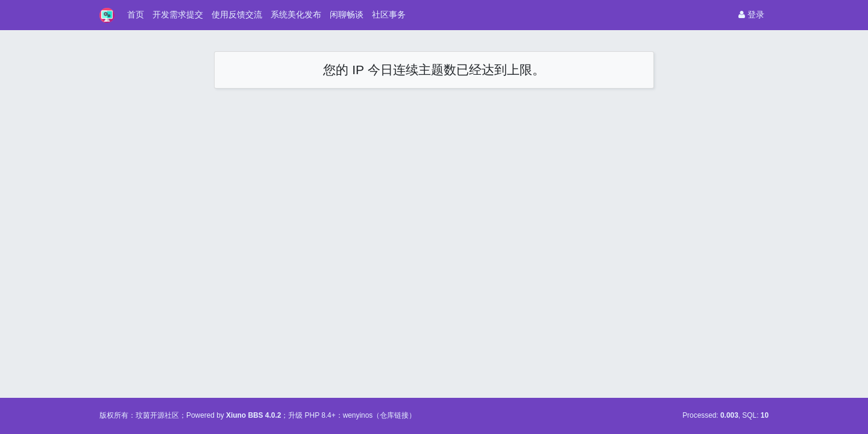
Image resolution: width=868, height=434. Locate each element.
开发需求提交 (178, 14)
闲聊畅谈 (347, 14)
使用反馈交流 (237, 14)
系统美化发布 (296, 14)
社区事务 (389, 14)
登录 (751, 14)
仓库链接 (394, 415)
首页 (136, 14)
